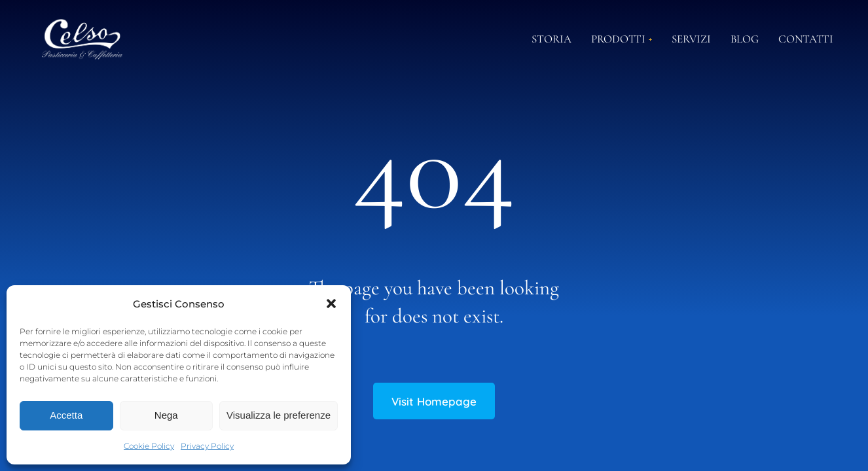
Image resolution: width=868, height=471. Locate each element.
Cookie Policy (149, 446)
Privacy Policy (207, 446)
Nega (166, 415)
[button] (331, 304)
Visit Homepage (434, 401)
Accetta (66, 415)
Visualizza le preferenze (279, 415)
